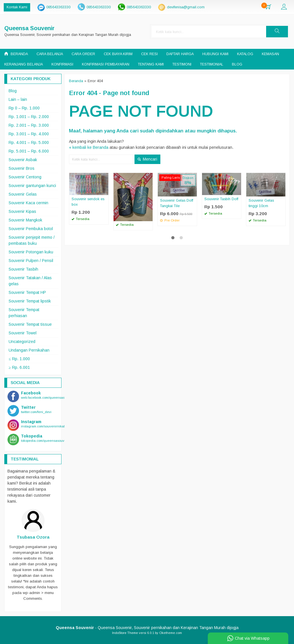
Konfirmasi (62, 64)
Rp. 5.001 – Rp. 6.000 (29, 151)
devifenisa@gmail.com (186, 7)
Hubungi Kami (215, 54)
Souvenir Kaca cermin (28, 203)
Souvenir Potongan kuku (31, 252)
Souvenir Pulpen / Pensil (31, 261)
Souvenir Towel (23, 333)
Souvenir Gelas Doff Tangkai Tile (177, 203)
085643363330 (58, 7)
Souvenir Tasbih (23, 269)
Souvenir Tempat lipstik (30, 301)
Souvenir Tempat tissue (30, 324)
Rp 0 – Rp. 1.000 (24, 108)
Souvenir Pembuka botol (31, 229)
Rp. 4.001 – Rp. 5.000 (29, 142)
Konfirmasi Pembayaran (106, 64)
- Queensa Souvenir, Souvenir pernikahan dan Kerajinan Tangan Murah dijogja (147, 628)
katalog (245, 54)
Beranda (16, 54)
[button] (277, 32)
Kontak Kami (17, 7)
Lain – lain (18, 99)
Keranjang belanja (24, 64)
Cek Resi (149, 54)
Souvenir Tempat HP (27, 292)
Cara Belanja (50, 54)
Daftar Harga (180, 54)
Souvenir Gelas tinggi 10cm (261, 203)
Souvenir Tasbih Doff (221, 199)
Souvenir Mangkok (25, 220)
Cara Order (83, 54)
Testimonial (212, 64)
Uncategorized (22, 342)
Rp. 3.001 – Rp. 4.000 (29, 134)
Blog (237, 64)
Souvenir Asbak (23, 160)
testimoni (182, 64)
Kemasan (270, 54)
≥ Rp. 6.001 (19, 367)
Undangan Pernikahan (29, 350)
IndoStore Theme (125, 633)
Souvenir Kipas (22, 211)
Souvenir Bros (22, 168)
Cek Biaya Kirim (118, 54)
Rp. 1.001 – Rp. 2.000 (29, 117)
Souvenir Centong (25, 177)
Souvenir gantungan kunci (32, 186)
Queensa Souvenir (29, 28)
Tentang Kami (151, 64)
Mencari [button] (147, 159)
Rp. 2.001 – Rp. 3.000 (29, 125)
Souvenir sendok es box (88, 202)
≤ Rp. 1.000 (19, 359)
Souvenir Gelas (23, 194)
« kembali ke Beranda (89, 147)
